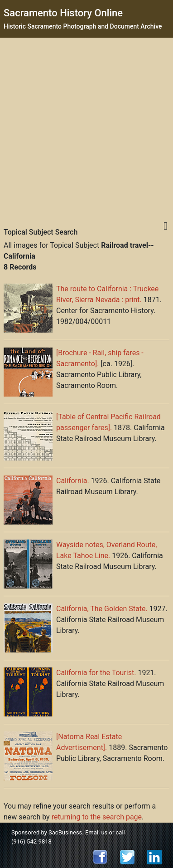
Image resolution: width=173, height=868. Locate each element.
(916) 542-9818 (31, 841)
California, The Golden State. (102, 609)
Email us (96, 832)
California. (73, 481)
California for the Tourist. (96, 673)
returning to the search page (97, 817)
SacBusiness (65, 832)
